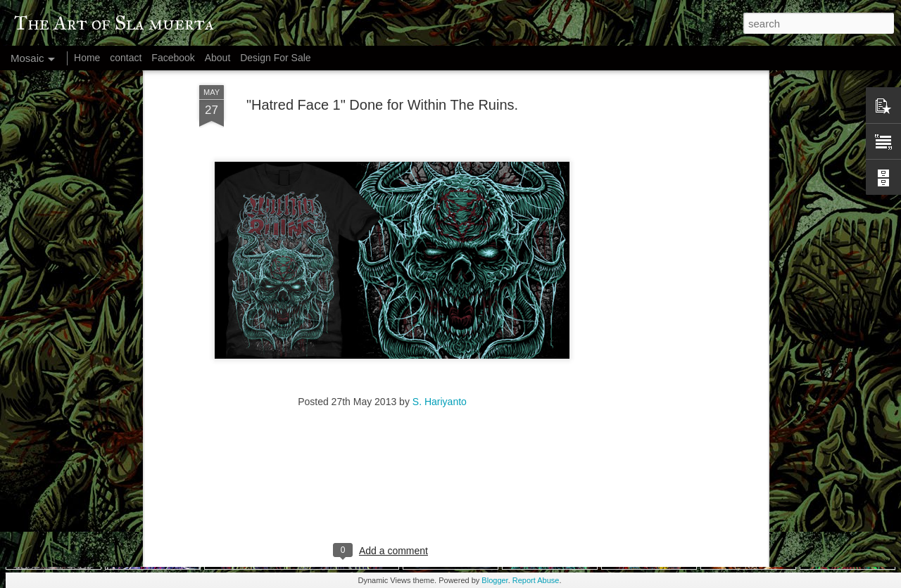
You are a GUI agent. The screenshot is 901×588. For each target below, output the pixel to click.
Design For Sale (275, 58)
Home (87, 58)
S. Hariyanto (440, 317)
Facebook (173, 58)
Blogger (494, 580)
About (218, 58)
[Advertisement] (643, 215)
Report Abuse (536, 580)
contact (126, 58)
